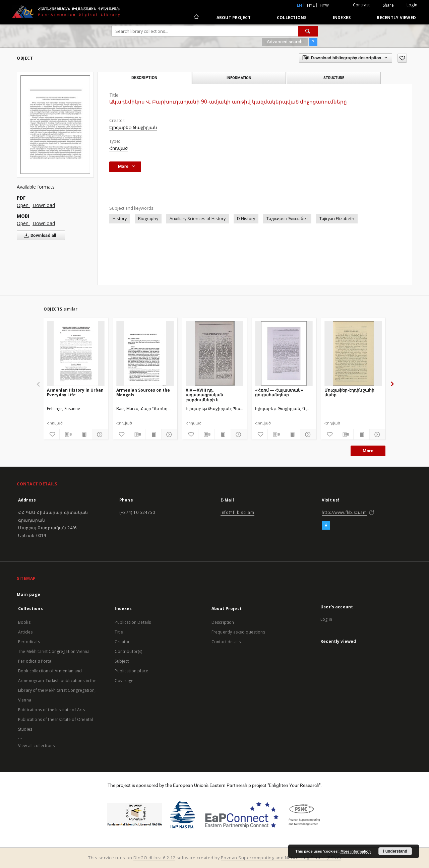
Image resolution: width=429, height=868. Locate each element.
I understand (395, 851)
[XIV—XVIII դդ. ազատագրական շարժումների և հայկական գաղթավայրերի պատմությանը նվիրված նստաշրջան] (214, 353)
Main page (29, 594)
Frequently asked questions (238, 632)
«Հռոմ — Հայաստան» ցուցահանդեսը (279, 392)
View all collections (36, 746)
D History (246, 219)
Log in (326, 619)
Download (44, 205)
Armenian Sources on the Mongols (143, 392)
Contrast (361, 5)
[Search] (308, 31)
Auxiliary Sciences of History (198, 219)
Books (24, 622)
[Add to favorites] (402, 58)
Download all (39, 236)
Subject (122, 661)
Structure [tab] (334, 78)
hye (311, 5)
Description (223, 622)
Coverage (124, 681)
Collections (292, 18)
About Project (234, 18)
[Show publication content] (84, 435)
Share (388, 5)
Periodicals (29, 642)
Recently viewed (396, 18)
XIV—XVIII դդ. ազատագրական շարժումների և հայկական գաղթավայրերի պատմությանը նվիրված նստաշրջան (212, 395)
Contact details (226, 642)
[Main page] (196, 17)
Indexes (342, 18)
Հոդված (118, 148)
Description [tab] (144, 78)
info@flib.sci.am (237, 512)
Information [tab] (239, 78)
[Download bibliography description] (68, 435)
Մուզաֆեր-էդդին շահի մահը (349, 392)
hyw (324, 5)
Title (119, 632)
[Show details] (99, 435)
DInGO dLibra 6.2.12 (155, 858)
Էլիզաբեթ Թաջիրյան (133, 127)
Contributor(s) (128, 651)
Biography (148, 219)
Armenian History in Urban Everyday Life (75, 392)
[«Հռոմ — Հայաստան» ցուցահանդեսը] (284, 353)
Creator (122, 642)
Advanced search (285, 42)
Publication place (131, 671)
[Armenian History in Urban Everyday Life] (76, 353)
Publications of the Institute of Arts (52, 710)
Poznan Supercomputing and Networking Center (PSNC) (281, 858)
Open (23, 205)
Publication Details (133, 622)
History (120, 219)
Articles (25, 632)
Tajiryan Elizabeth (337, 219)
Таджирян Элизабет (287, 219)
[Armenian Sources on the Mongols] (145, 353)
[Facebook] (326, 526)
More (368, 451)
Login (412, 5)
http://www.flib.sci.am (344, 512)
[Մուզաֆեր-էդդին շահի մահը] (353, 353)
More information (356, 851)
